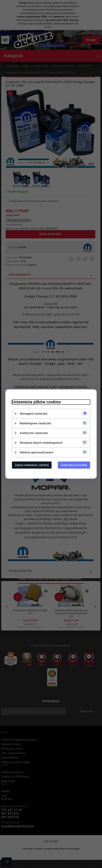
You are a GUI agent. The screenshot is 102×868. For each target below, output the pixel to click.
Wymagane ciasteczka (33, 414)
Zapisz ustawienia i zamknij (31, 465)
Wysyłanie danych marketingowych (41, 443)
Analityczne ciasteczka (33, 433)
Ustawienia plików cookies (36, 402)
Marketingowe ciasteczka (35, 423)
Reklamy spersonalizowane (36, 452)
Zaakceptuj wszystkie (75, 465)
